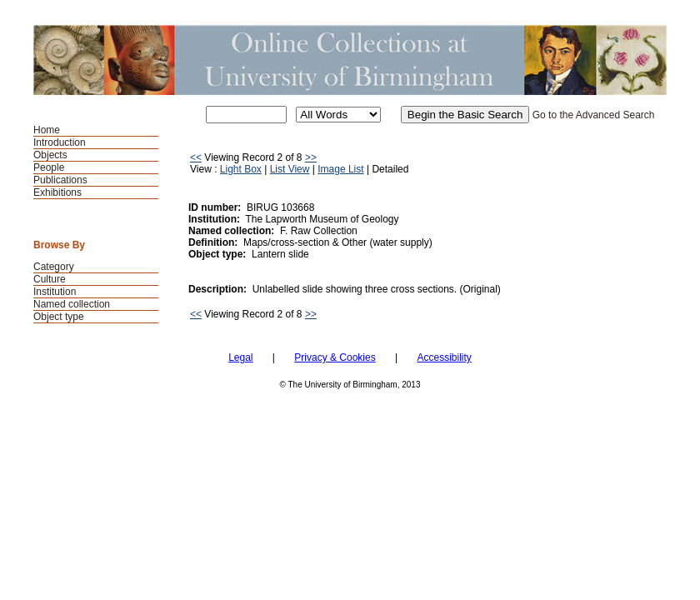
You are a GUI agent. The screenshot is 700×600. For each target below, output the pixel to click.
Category (54, 267)
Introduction (60, 142)
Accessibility (444, 357)
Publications (60, 180)
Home (47, 130)
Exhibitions (57, 192)
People (49, 167)
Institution (55, 292)
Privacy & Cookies (335, 357)
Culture (50, 279)
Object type (59, 317)
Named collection (72, 304)
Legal (240, 357)
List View (290, 169)
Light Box (241, 169)
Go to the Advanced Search (594, 115)
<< (196, 157)
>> (311, 157)
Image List (340, 169)
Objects (50, 155)
